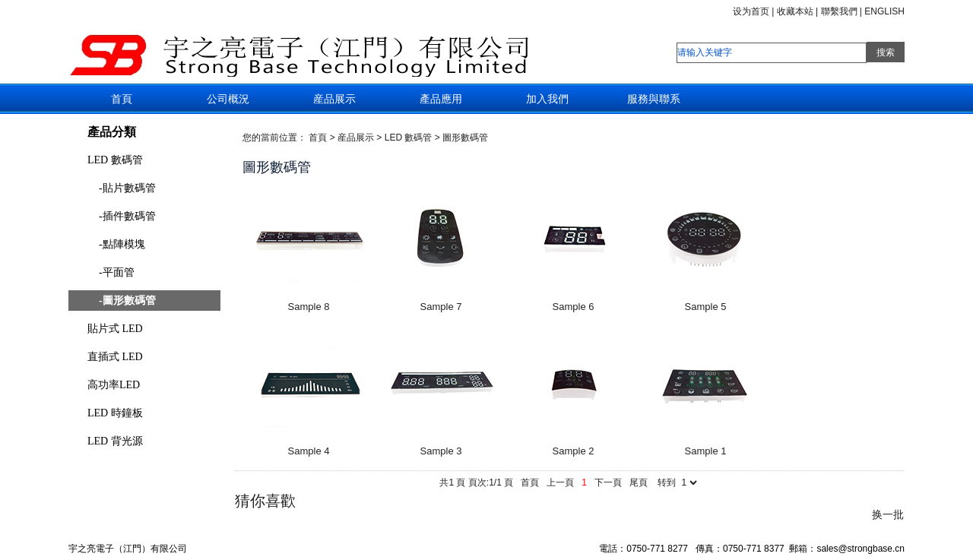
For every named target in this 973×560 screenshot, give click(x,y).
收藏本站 (795, 11)
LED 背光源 (115, 441)
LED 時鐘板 (115, 413)
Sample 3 (441, 451)
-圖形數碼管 (127, 301)
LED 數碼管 (115, 160)
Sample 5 (706, 307)
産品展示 (334, 99)
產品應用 (441, 99)
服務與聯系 (654, 99)
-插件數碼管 (127, 216)
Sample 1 (706, 451)
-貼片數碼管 (127, 188)
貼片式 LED (115, 329)
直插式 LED (115, 357)
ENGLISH (884, 11)
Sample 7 (441, 307)
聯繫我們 (839, 11)
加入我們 (547, 99)
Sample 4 (309, 451)
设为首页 (751, 11)
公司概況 (228, 99)
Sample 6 (574, 307)
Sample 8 (309, 307)
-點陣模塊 (122, 244)
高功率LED (114, 385)
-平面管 (117, 272)
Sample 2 (574, 451)
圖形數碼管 (465, 138)
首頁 (122, 99)
